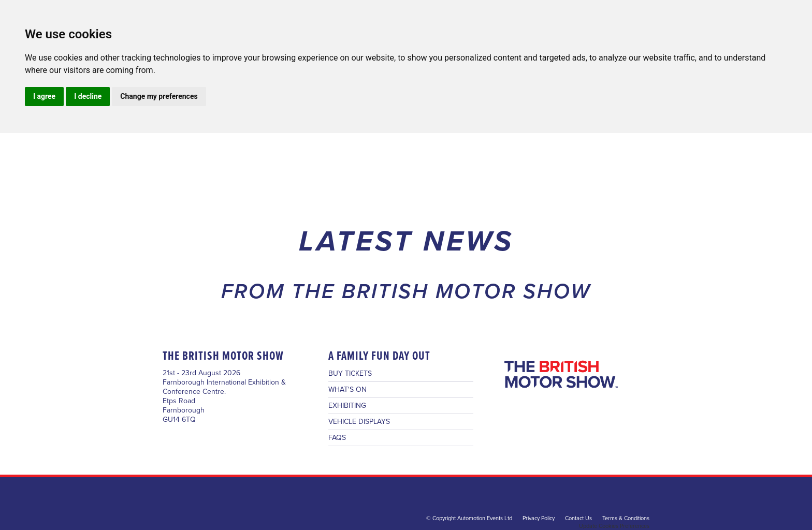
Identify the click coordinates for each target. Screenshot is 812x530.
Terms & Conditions (626, 518)
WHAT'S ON (347, 390)
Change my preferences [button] (159, 96)
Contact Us (578, 518)
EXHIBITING (347, 406)
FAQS (337, 438)
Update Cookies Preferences (614, 526)
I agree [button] (44, 96)
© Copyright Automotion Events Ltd (469, 518)
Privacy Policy (539, 518)
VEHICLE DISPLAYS (359, 422)
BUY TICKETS (350, 374)
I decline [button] (88, 96)
